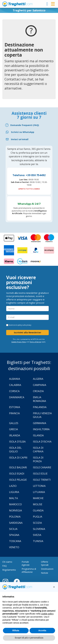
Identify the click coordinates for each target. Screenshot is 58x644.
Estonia (15, 407)
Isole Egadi (17, 474)
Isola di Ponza (38, 459)
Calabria (15, 385)
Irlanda (15, 435)
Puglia (38, 517)
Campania (40, 385)
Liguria (14, 492)
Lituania (39, 492)
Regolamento (9, 570)
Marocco (15, 504)
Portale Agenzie (26, 563)
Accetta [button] (42, 630)
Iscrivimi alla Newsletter (28, 332)
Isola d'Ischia (42, 442)
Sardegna (16, 523)
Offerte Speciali (45, 563)
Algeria (38, 379)
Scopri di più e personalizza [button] (29, 638)
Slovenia (39, 529)
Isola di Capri (18, 458)
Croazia (38, 391)
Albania (15, 379)
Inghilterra (41, 429)
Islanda (38, 435)
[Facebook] (17, 582)
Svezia (37, 535)
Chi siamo (7, 562)
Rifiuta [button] (16, 630)
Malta (14, 498)
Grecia (14, 429)
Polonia (15, 517)
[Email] (29, 139)
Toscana (15, 541)
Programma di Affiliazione (29, 570)
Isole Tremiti (42, 480)
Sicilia (13, 529)
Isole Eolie (40, 474)
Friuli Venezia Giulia (42, 415)
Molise (38, 504)
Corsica (14, 391)
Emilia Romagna (40, 399)
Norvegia (16, 510)
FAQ (4, 566)
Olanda (38, 510)
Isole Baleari (18, 467)
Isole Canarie (42, 467)
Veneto (14, 547)
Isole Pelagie (18, 480)
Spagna (14, 535)
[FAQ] (29, 125)
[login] (47, 4)
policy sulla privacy (25, 325)
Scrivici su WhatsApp (23, 132)
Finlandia (40, 407)
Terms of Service (35, 342)
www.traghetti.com (17, 4)
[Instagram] (7, 582)
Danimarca (17, 397)
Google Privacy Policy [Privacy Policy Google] (19, 342)
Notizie (45, 573)
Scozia (37, 523)
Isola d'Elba (17, 442)
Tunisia (38, 541)
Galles (14, 423)
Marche (38, 498)
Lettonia (39, 486)
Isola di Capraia (38, 450)
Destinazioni (47, 569)
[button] (54, 587)
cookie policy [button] (47, 614)
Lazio (13, 486)
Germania (40, 423)
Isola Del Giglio (15, 450)
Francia (14, 413)
